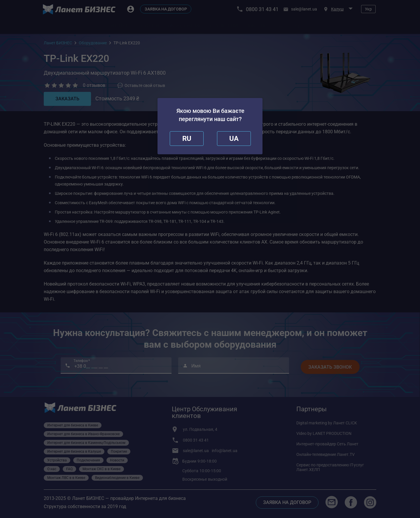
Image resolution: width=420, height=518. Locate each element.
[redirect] (234, 139)
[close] (187, 139)
